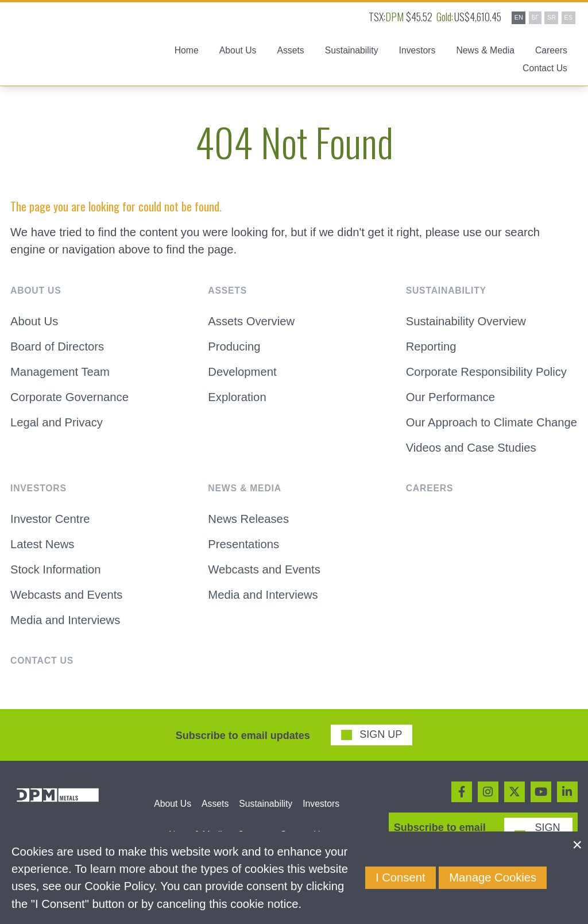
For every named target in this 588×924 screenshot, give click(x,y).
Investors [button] (417, 51)
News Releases (248, 519)
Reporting (431, 346)
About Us (34, 321)
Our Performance (450, 397)
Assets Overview (251, 321)
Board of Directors (57, 346)
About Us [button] (238, 51)
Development (242, 372)
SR (552, 17)
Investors (321, 804)
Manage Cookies (493, 877)
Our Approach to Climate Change (492, 422)
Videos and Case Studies (471, 448)
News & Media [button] (485, 51)
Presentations (243, 544)
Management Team (60, 372)
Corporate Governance (69, 397)
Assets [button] (290, 51)
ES (568, 17)
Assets (215, 804)
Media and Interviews (65, 620)
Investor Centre (50, 519)
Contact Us (545, 69)
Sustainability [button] (352, 51)
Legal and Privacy (57, 422)
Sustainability (266, 804)
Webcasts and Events (66, 595)
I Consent (401, 877)
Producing (234, 346)
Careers (551, 51)
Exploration (237, 397)
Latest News (42, 544)
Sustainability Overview (466, 321)
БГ (535, 17)
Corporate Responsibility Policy (486, 372)
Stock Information (56, 569)
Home (187, 51)
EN (519, 17)
